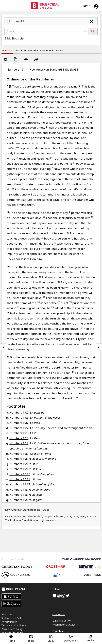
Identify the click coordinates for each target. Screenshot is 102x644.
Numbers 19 (17, 69)
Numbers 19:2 (19, 412)
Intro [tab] (16, 50)
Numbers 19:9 (19, 443)
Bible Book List (16, 38)
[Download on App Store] (11, 596)
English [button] (59, 631)
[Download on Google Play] (11, 604)
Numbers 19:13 (20, 469)
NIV (87, 6)
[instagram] (63, 596)
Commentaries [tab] (30, 50)
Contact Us (59, 614)
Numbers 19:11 (20, 459)
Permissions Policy (12, 629)
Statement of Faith (12, 618)
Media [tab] (59, 50)
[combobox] (51, 23)
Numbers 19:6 (19, 417)
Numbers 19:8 (19, 433)
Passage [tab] (7, 50)
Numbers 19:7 (19, 423)
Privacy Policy (9, 622)
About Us (7, 614)
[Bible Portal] (26, 590)
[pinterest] (59, 596)
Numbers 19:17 (20, 479)
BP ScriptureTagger (12, 633)
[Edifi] (57, 575)
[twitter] (67, 596)
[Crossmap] (55, 567)
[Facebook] (55, 596)
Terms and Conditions (14, 625)
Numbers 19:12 (20, 464)
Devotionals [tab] (47, 50)
